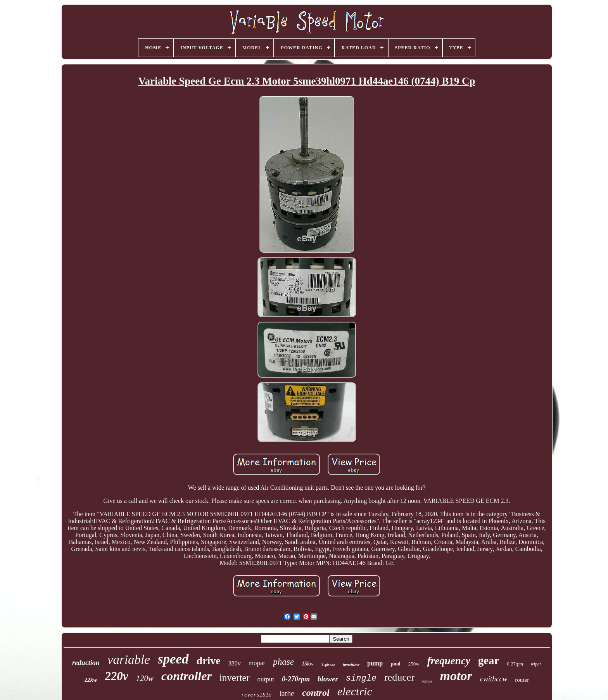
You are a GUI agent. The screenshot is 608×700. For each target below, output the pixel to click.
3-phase (328, 665)
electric (355, 691)
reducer (399, 677)
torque (427, 681)
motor (456, 676)
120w (145, 678)
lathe (287, 693)
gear (489, 660)
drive (209, 661)
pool (396, 664)
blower (328, 679)
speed (173, 659)
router (522, 680)
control (316, 693)
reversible (256, 695)
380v (235, 663)
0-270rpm (296, 679)
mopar (257, 663)
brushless (351, 665)
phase (283, 662)
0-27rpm (515, 664)
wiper (536, 664)
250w (414, 664)
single (361, 678)
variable (129, 660)
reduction (86, 663)
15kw (307, 664)
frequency (449, 661)
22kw (91, 680)
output (266, 679)
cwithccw (494, 679)
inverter (235, 678)
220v (116, 676)
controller (187, 676)
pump (375, 663)
